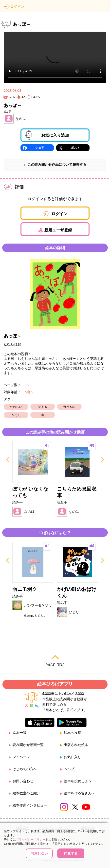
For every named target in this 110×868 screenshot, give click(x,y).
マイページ (21, 757)
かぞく (16, 415)
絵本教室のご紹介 (26, 793)
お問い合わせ (23, 781)
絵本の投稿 (73, 733)
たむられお (12, 344)
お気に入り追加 (55, 135)
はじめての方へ (25, 769)
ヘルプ (69, 769)
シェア (40, 148)
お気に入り (73, 757)
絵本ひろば (55, 7)
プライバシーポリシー (31, 839)
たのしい (16, 407)
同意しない (39, 853)
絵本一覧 (19, 733)
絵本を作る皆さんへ (79, 793)
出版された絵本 (76, 745)
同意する (71, 853)
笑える (43, 407)
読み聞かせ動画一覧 (28, 745)
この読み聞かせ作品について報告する (57, 164)
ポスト (75, 148)
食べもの (69, 407)
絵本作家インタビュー (30, 805)
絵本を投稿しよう (78, 781)
